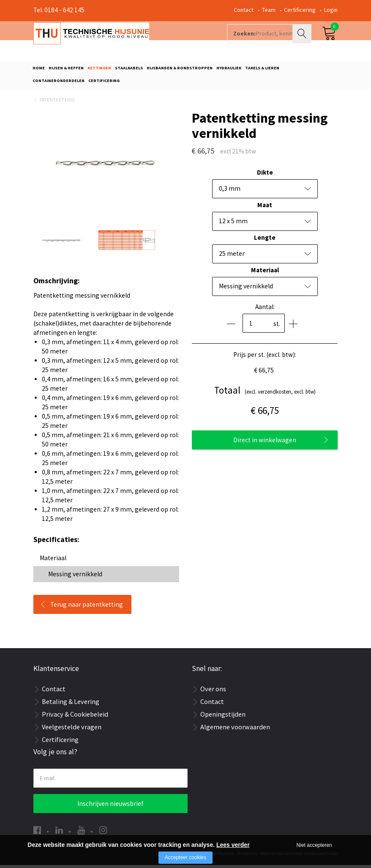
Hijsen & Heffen (66, 70)
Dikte (265, 175)
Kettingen (99, 70)
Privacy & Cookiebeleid (75, 717)
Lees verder (233, 845)
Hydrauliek (229, 70)
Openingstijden (223, 717)
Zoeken (303, 41)
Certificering (300, 10)
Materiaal (265, 273)
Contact (244, 10)
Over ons (213, 692)
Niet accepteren (314, 845)
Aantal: (265, 310)
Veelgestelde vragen (72, 730)
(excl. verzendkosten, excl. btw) (265, 393)
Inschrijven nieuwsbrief (110, 806)
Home (39, 70)
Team (269, 10)
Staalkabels (129, 70)
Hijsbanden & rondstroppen (180, 70)
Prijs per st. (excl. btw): (265, 357)
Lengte (265, 240)
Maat (265, 208)
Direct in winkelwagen (265, 443)
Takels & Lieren (262, 70)
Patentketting (57, 103)
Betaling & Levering (71, 705)
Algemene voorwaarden (235, 730)
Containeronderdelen (59, 83)
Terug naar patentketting (87, 607)
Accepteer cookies (185, 857)
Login (331, 10)
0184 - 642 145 (64, 10)
